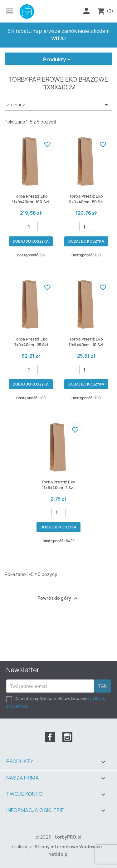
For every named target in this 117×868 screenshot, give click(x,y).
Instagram (67, 737)
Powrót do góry (58, 598)
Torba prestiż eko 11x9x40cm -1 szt (58, 485)
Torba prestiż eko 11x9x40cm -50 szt (86, 199)
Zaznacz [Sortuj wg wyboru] (58, 105)
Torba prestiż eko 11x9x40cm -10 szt (86, 342)
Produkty (54, 59)
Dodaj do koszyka (31, 241)
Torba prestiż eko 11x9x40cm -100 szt (31, 199)
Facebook (50, 737)
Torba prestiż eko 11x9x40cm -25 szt (31, 342)
